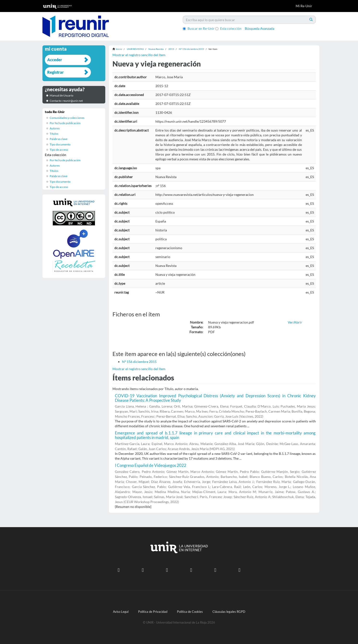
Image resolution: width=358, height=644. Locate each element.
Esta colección (228, 28)
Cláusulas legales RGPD (229, 612)
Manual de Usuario (62, 95)
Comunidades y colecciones (67, 118)
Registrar (56, 72)
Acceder (55, 60)
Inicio (119, 49)
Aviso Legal (121, 612)
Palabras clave (59, 139)
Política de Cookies (190, 612)
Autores (55, 128)
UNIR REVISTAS (135, 49)
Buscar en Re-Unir (199, 28)
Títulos (54, 134)
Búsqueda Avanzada (260, 28)
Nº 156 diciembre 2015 (191, 49)
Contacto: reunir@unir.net (66, 101)
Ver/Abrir (295, 322)
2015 (171, 49)
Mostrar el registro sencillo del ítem (139, 55)
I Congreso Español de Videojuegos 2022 (151, 465)
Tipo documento (60, 144)
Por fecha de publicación (65, 123)
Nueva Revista (156, 49)
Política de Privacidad (153, 612)
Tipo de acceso (59, 150)
